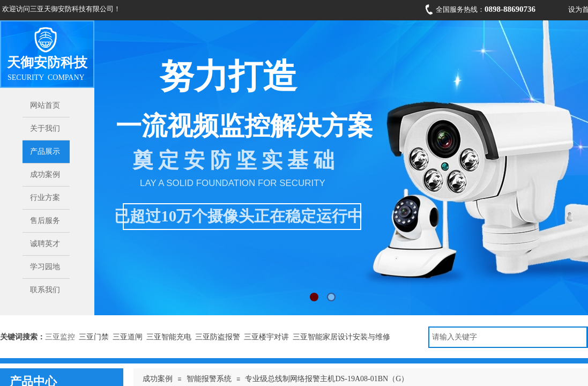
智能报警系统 (209, 379)
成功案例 (158, 379)
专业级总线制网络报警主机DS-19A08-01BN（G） (327, 379)
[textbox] (508, 337)
